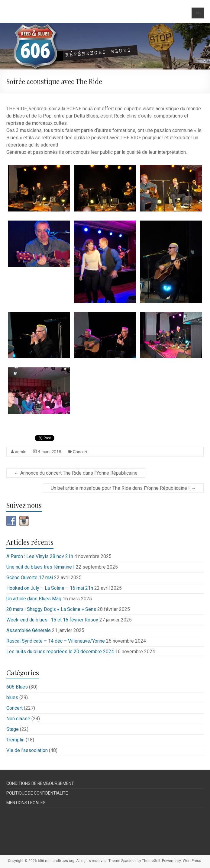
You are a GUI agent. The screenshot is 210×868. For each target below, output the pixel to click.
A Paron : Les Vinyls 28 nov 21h (40, 556)
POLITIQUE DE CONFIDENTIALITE (37, 793)
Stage (13, 729)
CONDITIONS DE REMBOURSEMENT (40, 783)
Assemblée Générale (29, 630)
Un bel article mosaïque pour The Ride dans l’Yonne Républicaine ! (123, 488)
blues (12, 697)
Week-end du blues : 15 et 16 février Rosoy (52, 620)
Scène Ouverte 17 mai (30, 578)
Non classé (18, 719)
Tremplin (15, 740)
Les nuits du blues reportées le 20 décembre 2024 (60, 652)
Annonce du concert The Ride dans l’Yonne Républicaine (76, 473)
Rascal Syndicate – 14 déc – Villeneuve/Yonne (56, 641)
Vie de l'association (27, 750)
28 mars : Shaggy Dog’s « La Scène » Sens (51, 609)
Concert (80, 452)
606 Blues (17, 687)
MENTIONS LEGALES (26, 803)
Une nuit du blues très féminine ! (40, 567)
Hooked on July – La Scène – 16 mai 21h (50, 588)
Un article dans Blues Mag (34, 599)
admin (21, 452)
